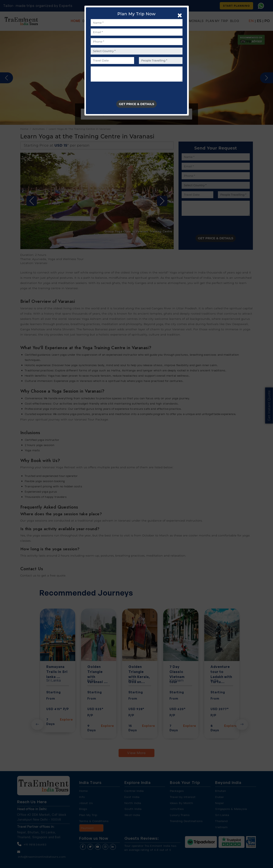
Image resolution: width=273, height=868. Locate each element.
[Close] (179, 15)
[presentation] (123, 92)
